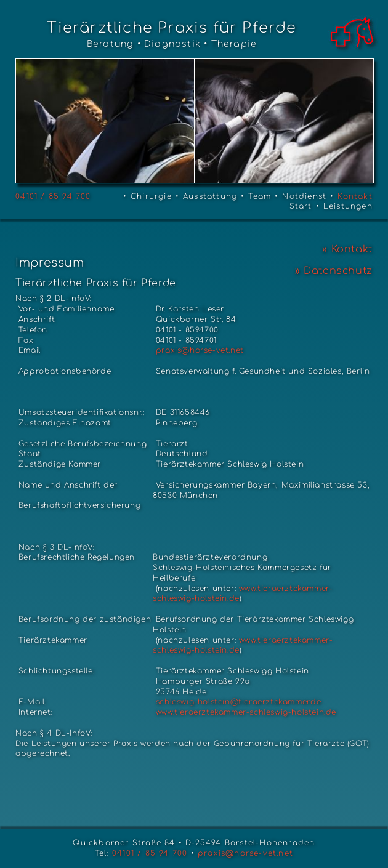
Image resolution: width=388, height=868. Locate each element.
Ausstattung (210, 196)
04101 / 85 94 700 (53, 196)
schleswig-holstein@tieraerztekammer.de (237, 702)
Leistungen (348, 206)
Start (301, 206)
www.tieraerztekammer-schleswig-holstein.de (246, 712)
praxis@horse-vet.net (198, 350)
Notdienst (304, 196)
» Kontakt (347, 249)
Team (260, 196)
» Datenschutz (334, 271)
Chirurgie (151, 196)
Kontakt (355, 196)
